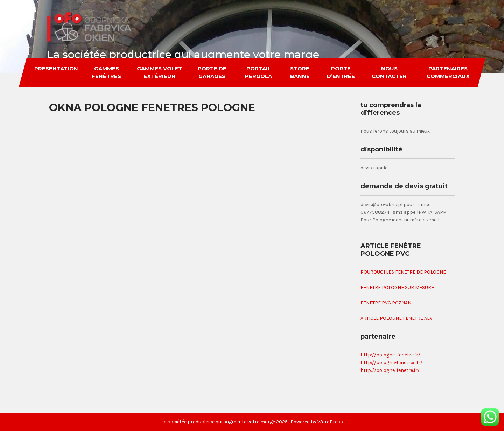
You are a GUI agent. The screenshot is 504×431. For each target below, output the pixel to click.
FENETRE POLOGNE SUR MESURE (397, 287)
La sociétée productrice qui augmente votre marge (183, 54)
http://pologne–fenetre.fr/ (390, 355)
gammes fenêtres (106, 72)
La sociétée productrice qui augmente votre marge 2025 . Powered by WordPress (252, 422)
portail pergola (258, 72)
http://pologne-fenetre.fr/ (390, 370)
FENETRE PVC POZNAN (386, 303)
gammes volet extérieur (159, 72)
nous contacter (389, 72)
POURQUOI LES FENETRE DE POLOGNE (403, 272)
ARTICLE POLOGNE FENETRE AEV (397, 318)
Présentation (56, 68)
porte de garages (212, 72)
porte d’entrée (341, 72)
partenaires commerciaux (448, 72)
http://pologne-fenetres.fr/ (391, 363)
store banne (300, 72)
